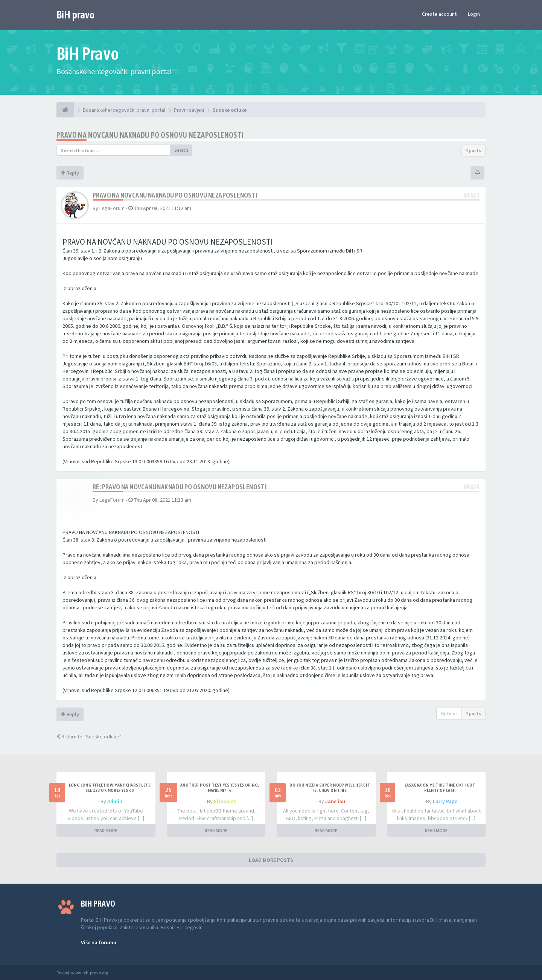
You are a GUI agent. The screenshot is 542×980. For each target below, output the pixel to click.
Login (474, 14)
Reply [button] (70, 173)
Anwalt (116, 973)
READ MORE (106, 830)
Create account (439, 14)
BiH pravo (75, 15)
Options (449, 713)
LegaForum (112, 208)
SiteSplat (225, 801)
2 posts (473, 150)
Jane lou (335, 801)
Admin (115, 801)
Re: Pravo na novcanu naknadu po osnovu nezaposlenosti (180, 487)
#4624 (472, 487)
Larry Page (445, 801)
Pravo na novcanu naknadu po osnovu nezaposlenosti (150, 135)
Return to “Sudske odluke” (89, 737)
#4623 (472, 195)
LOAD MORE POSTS (271, 860)
